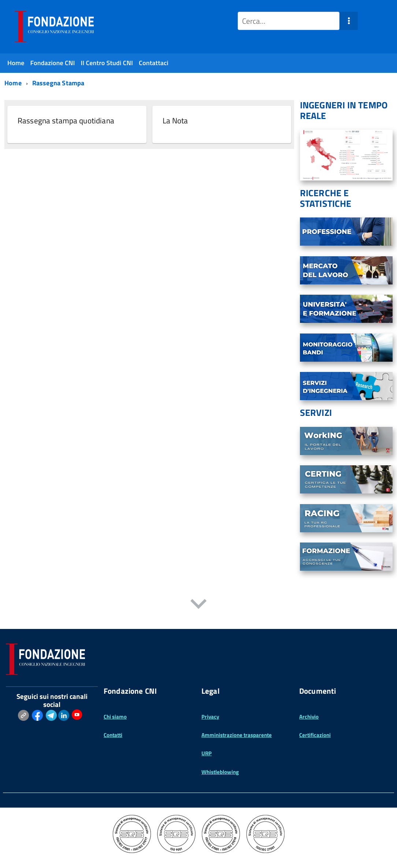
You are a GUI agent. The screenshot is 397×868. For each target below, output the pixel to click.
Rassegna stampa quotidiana (66, 120)
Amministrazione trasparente (237, 735)
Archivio (309, 717)
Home (16, 63)
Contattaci (154, 63)
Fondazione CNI (53, 63)
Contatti (113, 735)
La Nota (175, 120)
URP (207, 753)
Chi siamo (115, 717)
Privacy (210, 717)
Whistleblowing (220, 772)
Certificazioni (315, 735)
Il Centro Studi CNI (107, 63)
